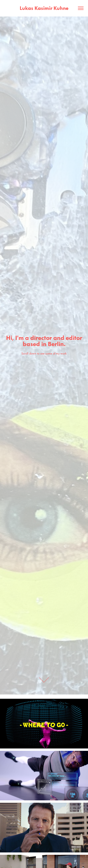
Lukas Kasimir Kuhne (44, 8)
